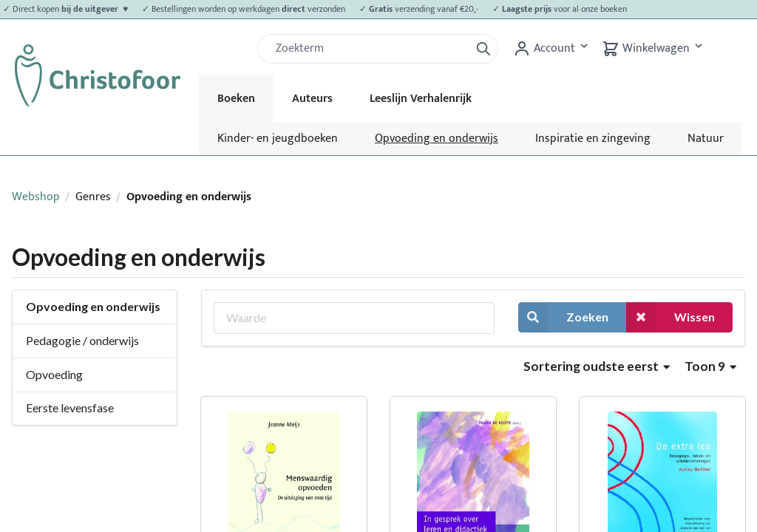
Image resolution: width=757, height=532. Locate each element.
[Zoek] (370, 49)
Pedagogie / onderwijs (82, 340)
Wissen (671, 317)
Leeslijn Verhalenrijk (421, 99)
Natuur (706, 139)
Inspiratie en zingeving (593, 139)
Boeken (236, 99)
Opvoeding (54, 374)
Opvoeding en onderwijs (437, 139)
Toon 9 (710, 366)
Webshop (36, 197)
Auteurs (312, 99)
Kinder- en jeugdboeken (278, 139)
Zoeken (563, 317)
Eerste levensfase (70, 407)
